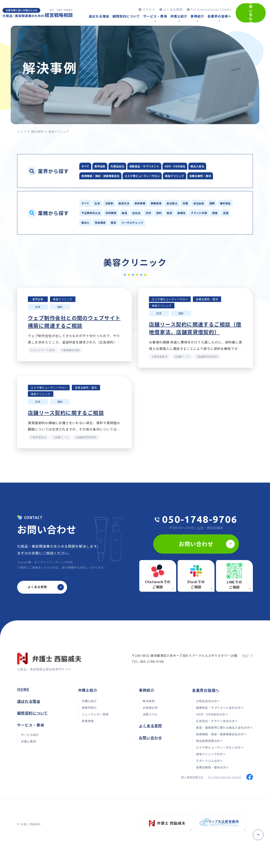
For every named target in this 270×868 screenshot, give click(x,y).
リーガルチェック (136, 247)
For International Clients (225, 809)
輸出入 (219, 237)
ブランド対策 (162, 237)
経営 (110, 247)
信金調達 (90, 247)
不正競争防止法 (158, 226)
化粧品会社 (134, 167)
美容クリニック (95, 188)
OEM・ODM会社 (212, 167)
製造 (206, 226)
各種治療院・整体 (130, 188)
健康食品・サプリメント (171, 167)
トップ (22, 132)
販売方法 (145, 216)
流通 (201, 237)
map (247, 688)
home (23, 722)
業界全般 (110, 167)
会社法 (224, 226)
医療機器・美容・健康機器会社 (134, 177)
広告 (106, 216)
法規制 (124, 216)
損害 (185, 237)
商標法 (137, 237)
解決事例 (37, 132)
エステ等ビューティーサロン (189, 177)
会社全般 (90, 226)
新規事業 (169, 216)
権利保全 (130, 226)
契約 (103, 237)
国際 (110, 226)
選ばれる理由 (29, 733)
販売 (120, 237)
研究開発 (186, 226)
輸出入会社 (92, 177)
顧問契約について (32, 745)
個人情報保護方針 (192, 809)
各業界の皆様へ (206, 722)
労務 (234, 216)
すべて (88, 167)
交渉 (87, 237)
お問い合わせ (150, 770)
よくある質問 (150, 758)
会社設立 (215, 216)
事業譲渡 (192, 216)
